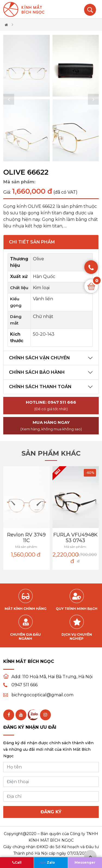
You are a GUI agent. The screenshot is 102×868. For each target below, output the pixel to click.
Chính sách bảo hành (37, 372)
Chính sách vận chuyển (39, 358)
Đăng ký (51, 812)
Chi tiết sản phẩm (32, 242)
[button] (9, 99)
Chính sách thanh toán (40, 387)
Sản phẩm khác (51, 453)
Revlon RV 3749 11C (26, 538)
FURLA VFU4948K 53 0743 (75, 538)
